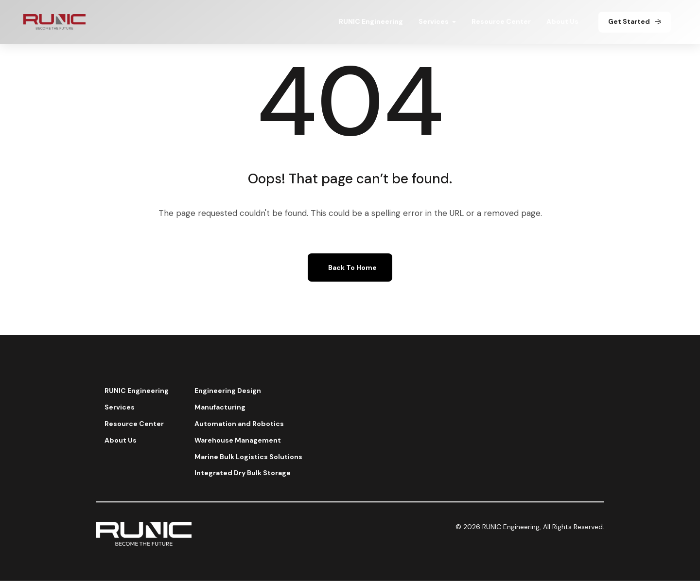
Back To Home (352, 267)
